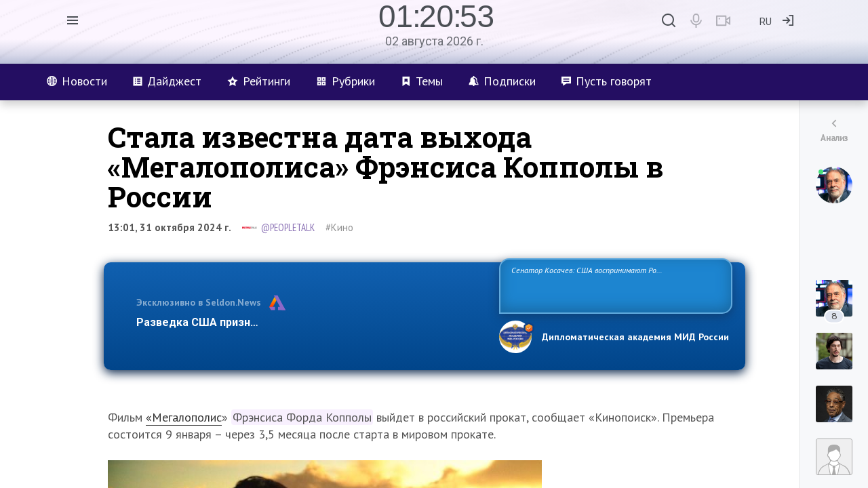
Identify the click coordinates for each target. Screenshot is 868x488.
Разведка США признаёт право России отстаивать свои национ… (311, 322)
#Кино (339, 227)
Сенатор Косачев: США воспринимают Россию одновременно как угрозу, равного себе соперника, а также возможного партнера (614, 285)
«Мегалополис (184, 417)
